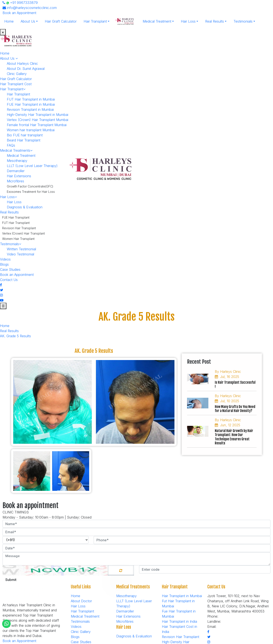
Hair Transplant (95, 21)
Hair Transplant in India (179, 621)
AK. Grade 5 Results (15, 336)
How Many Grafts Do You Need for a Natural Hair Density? (235, 409)
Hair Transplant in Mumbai (182, 596)
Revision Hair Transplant (19, 228)
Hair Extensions (19, 176)
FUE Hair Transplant (16, 217)
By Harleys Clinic (228, 372)
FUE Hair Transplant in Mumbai (31, 104)
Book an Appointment (19, 13)
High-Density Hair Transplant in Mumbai (38, 115)
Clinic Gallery (17, 74)
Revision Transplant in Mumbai (30, 109)
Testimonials (243, 21)
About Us (28, 21)
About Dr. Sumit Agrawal (26, 69)
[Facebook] (1, 285)
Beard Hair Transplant (24, 140)
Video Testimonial (20, 254)
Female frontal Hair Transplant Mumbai (37, 125)
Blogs (4, 264)
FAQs (11, 145)
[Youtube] (2, 300)
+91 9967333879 (20, 3)
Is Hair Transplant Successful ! (235, 385)
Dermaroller (16, 171)
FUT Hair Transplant (16, 223)
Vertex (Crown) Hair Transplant (23, 233)
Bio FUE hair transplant (25, 135)
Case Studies (10, 269)
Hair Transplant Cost (16, 84)
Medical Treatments (16, 150)
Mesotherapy (17, 161)
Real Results (215, 21)
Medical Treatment (157, 21)
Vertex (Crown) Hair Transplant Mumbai (38, 120)
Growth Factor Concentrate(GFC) (30, 186)
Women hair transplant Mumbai (31, 130)
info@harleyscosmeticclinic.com (30, 8)
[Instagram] (1, 295)
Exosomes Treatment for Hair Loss (31, 192)
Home (9, 21)
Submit (11, 580)
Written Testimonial (21, 249)
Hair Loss (188, 21)
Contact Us (9, 280)
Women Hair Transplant (18, 239)
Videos (5, 259)
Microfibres (15, 181)
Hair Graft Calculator (61, 21)
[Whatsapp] (7, 624)
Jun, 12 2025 (227, 425)
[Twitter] (2, 290)
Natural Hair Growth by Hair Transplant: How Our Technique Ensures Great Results (234, 437)
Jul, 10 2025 (227, 401)
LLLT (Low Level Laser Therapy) (32, 166)
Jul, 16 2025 (227, 377)
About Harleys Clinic (22, 63)
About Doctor (81, 601)
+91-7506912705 (235, 621)
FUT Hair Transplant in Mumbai (31, 99)
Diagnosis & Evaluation (25, 207)
